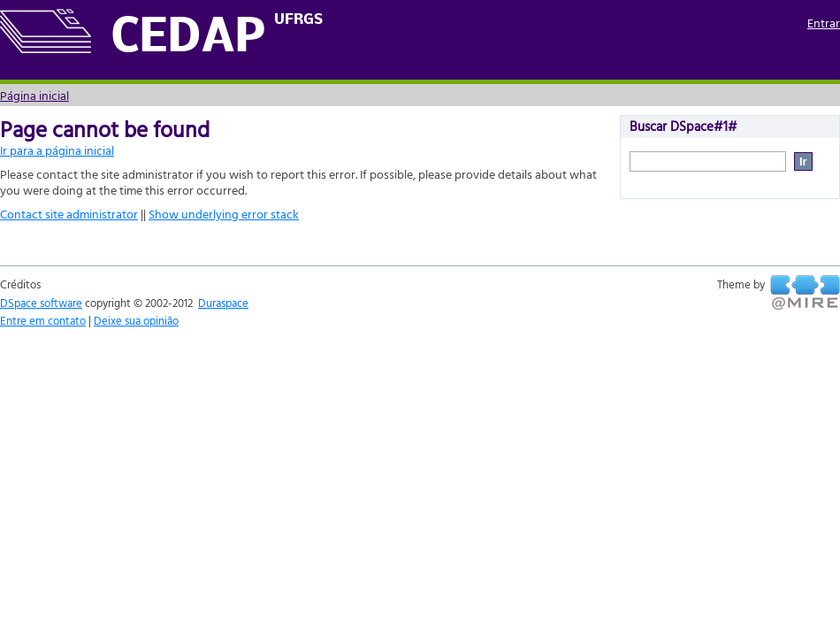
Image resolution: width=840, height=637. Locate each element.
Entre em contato (43, 320)
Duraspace (223, 303)
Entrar (824, 23)
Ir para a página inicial (57, 150)
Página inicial (34, 95)
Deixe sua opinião (136, 320)
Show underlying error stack (224, 214)
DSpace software (41, 303)
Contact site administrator (69, 214)
